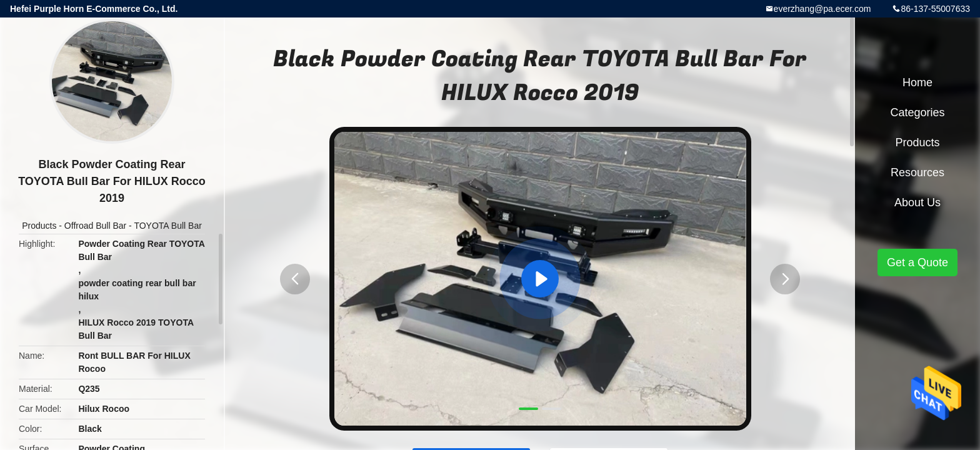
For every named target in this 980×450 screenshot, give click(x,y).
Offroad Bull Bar (95, 226)
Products (39, 226)
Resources (917, 172)
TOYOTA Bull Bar (167, 226)
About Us (917, 202)
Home (917, 82)
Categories (917, 112)
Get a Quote (917, 262)
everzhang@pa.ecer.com (822, 9)
